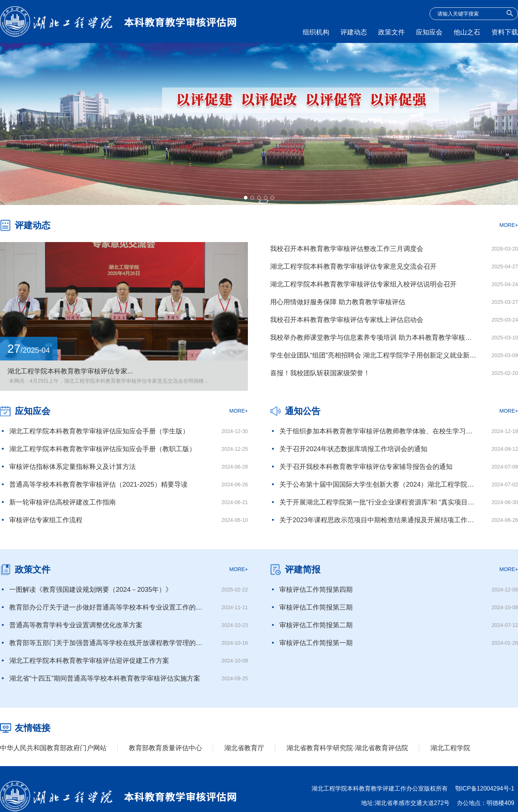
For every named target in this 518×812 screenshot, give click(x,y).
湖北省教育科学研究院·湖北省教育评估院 (347, 748)
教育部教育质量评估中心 (165, 748)
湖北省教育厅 (244, 748)
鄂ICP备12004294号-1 (485, 788)
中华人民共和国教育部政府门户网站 (53, 748)
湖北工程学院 (450, 748)
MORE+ (509, 225)
